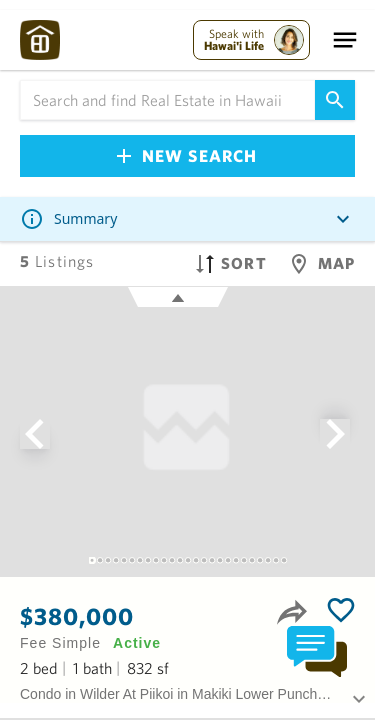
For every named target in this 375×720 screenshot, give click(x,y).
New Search (187, 155)
